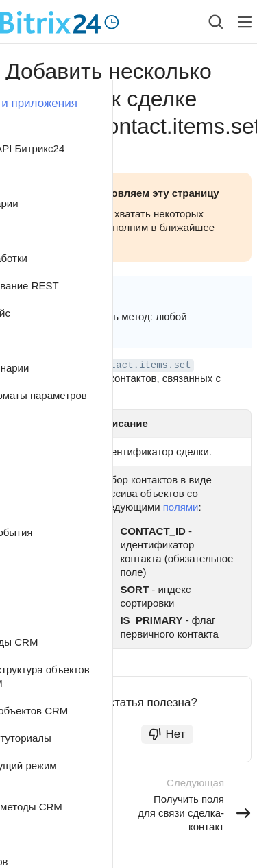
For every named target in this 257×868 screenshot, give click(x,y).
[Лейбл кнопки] (245, 22)
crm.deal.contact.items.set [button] (116, 365)
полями (181, 507)
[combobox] (205, 22)
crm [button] (62, 293)
